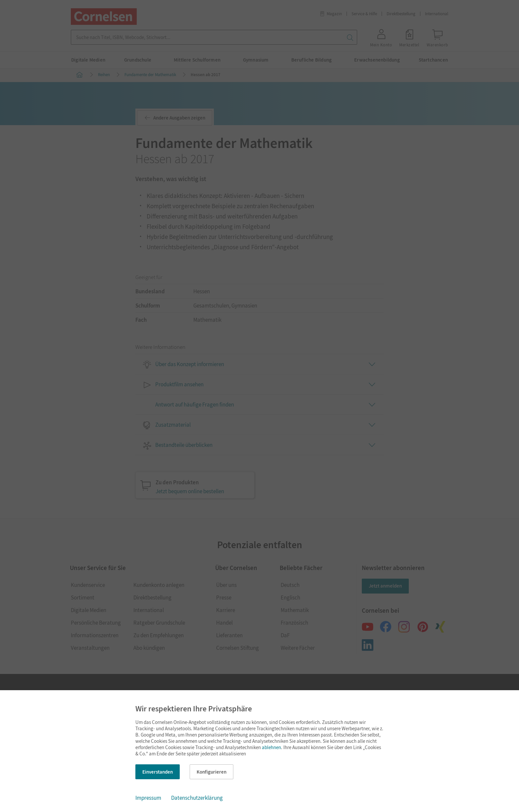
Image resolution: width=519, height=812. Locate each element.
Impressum (148, 798)
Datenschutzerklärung (197, 798)
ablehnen (271, 747)
